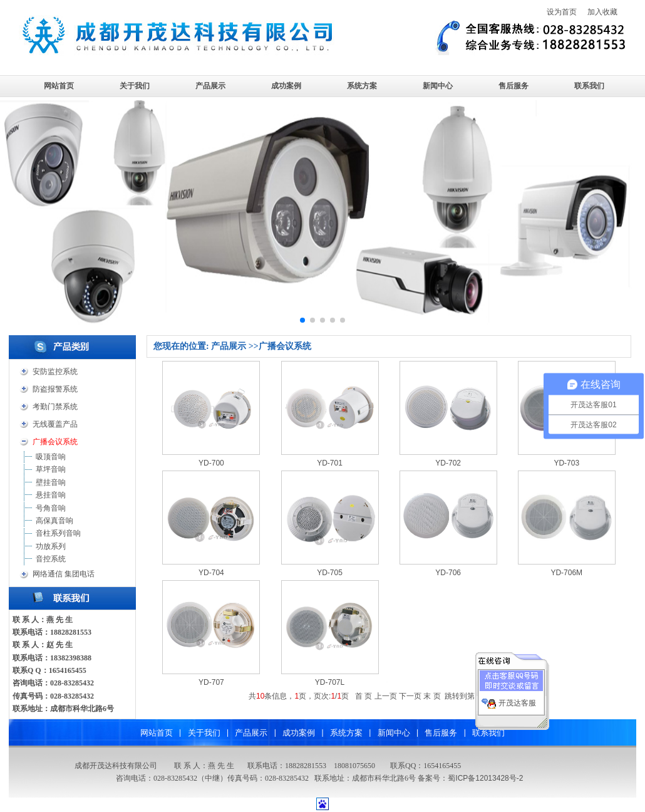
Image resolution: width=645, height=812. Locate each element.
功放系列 (51, 546)
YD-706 (448, 573)
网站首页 (59, 86)
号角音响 (51, 508)
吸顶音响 (51, 457)
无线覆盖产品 (55, 424)
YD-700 (211, 463)
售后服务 (513, 86)
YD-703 (566, 463)
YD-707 (211, 682)
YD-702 (448, 463)
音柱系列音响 (58, 533)
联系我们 (589, 86)
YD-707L (330, 682)
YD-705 (330, 573)
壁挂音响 (51, 482)
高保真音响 (54, 521)
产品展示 (210, 86)
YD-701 (330, 463)
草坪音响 (51, 469)
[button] (302, 320)
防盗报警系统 (55, 389)
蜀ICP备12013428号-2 (485, 778)
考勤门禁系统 (55, 407)
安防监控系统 (55, 372)
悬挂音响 (51, 495)
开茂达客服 (517, 601)
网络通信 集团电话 (64, 574)
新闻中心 (438, 86)
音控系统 (51, 559)
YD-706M (566, 573)
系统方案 (362, 86)
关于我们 (135, 86)
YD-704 (211, 573)
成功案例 (286, 86)
